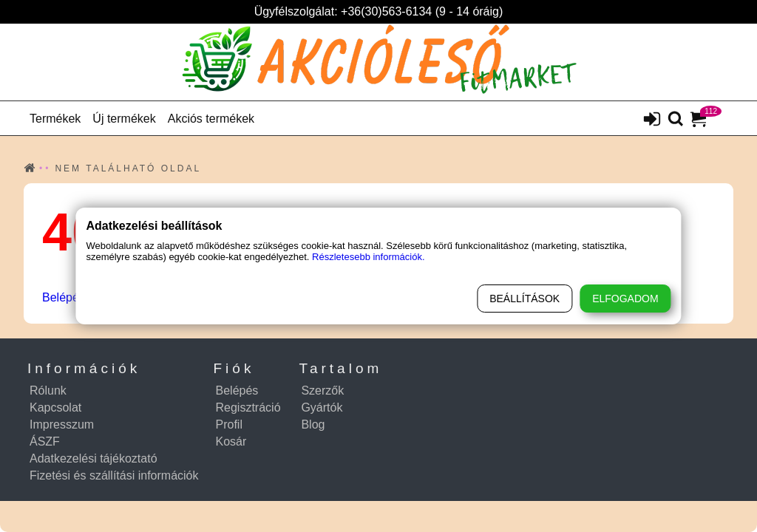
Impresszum (62, 424)
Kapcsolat (55, 407)
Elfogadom (625, 299)
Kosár (231, 441)
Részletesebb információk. (368, 257)
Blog (313, 424)
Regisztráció (248, 407)
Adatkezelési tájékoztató (94, 458)
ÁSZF (45, 441)
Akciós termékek (211, 119)
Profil (229, 424)
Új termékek (124, 119)
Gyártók (322, 407)
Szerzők (322, 391)
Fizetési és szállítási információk (114, 475)
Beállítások (525, 299)
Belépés (64, 297)
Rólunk (48, 391)
